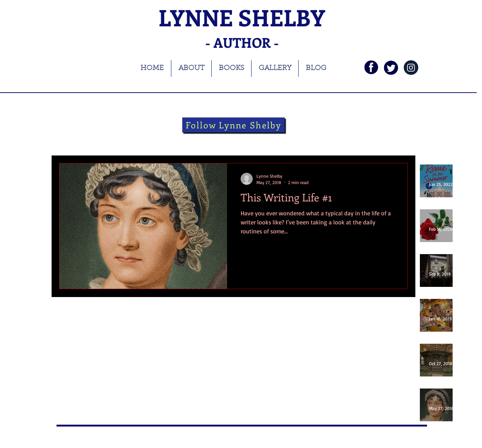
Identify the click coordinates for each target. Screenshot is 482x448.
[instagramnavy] (411, 68)
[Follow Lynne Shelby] (233, 125)
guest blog (299, 140)
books (100, 140)
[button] (398, 141)
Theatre (198, 140)
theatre (230, 140)
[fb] (371, 68)
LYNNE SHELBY (242, 17)
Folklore (262, 140)
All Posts (69, 140)
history (166, 140)
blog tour (133, 140)
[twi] (391, 68)
